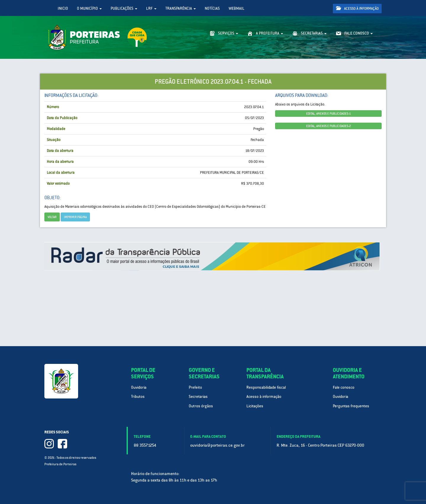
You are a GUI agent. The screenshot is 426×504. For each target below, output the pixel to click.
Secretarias (198, 397)
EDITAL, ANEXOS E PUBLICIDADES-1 (329, 114)
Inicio (63, 8)
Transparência (181, 8)
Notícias (212, 8)
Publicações (124, 8)
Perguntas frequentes (351, 406)
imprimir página (75, 217)
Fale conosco (344, 387)
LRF (151, 8)
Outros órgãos (201, 406)
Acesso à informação (357, 8)
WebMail (237, 8)
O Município (89, 8)
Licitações (255, 406)
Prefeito (195, 387)
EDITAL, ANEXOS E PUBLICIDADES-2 (329, 126)
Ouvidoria (139, 387)
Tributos (138, 397)
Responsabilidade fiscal (266, 387)
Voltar (52, 217)
